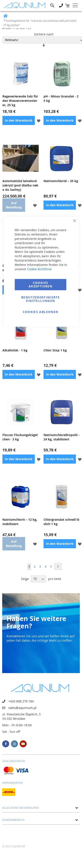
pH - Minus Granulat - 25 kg (61, 98)
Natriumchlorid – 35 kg (61, 181)
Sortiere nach (44, 34)
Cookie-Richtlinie (39, 269)
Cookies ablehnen (41, 312)
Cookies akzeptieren (40, 284)
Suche (52, 2)
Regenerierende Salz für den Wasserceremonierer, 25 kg (20, 101)
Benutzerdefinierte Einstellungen (40, 299)
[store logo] (26, 6)
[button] (39, 120)
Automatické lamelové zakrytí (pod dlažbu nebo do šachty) (20, 185)
